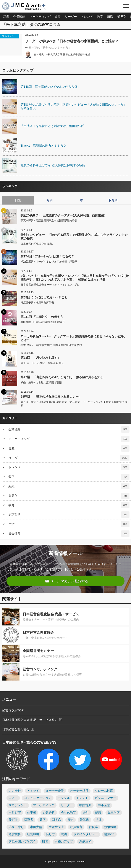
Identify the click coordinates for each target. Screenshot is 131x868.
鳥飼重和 (85, 842)
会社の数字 (69, 813)
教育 (69, 505)
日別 (18, 200)
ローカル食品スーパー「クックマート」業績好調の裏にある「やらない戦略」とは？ (74, 338)
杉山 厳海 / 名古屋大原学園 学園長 (41, 382)
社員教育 (76, 827)
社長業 (93, 827)
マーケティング (40, 17)
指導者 (29, 820)
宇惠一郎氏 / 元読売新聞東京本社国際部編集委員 (49, 221)
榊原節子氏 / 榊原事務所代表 (37, 303)
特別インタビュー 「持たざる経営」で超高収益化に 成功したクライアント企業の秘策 (74, 237)
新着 (6, 17)
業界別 (122, 17)
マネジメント (9, 36)
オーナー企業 (55, 791)
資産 (58, 17)
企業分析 (49, 813)
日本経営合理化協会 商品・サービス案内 (32, 720)
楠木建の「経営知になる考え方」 (50, 48)
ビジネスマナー (105, 798)
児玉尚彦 (114, 813)
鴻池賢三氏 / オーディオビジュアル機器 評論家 (49, 262)
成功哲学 (69, 515)
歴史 (71, 820)
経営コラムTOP (13, 710)
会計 (86, 813)
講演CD (109, 834)
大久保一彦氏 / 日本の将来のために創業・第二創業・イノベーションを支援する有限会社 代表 (74, 404)
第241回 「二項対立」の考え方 (42, 317)
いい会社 (15, 791)
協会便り (69, 534)
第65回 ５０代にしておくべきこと (44, 297)
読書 (64, 834)
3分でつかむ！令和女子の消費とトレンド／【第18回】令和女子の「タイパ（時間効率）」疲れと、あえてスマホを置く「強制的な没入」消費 (75, 278)
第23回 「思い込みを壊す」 (40, 358)
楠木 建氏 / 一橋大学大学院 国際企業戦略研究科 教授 (62, 54)
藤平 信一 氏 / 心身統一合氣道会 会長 (42, 363)
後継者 (13, 820)
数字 (100, 17)
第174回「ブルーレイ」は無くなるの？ (47, 256)
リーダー (71, 17)
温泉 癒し (16, 827)
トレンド (87, 17)
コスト (13, 798)
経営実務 (15, 834)
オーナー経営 (79, 791)
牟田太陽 (36, 827)
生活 (69, 524)
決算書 (84, 820)
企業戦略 (19, 17)
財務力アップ (64, 842)
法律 (99, 820)
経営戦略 (33, 834)
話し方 (50, 834)
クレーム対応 (104, 791)
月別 (50, 200)
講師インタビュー (86, 834)
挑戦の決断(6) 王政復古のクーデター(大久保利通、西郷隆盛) (63, 215)
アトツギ (33, 791)
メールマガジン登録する (67, 581)
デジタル (64, 798)
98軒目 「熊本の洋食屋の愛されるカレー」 (51, 397)
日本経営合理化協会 (18, 729)
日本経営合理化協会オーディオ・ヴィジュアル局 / (50, 285)
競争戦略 (110, 827)
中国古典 (85, 805)
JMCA (62, 862)
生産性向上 (56, 827)
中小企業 (104, 805)
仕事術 (32, 813)
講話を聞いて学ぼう (22, 842)
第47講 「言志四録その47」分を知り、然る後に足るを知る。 (63, 377)
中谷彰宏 (15, 813)
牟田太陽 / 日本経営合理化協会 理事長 (43, 322)
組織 (110, 17)
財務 (45, 842)
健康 (98, 813)
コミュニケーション (38, 798)
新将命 (57, 820)
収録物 (113, 200)
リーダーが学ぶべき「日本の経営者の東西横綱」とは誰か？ (72, 41)
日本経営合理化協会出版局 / (37, 244)
